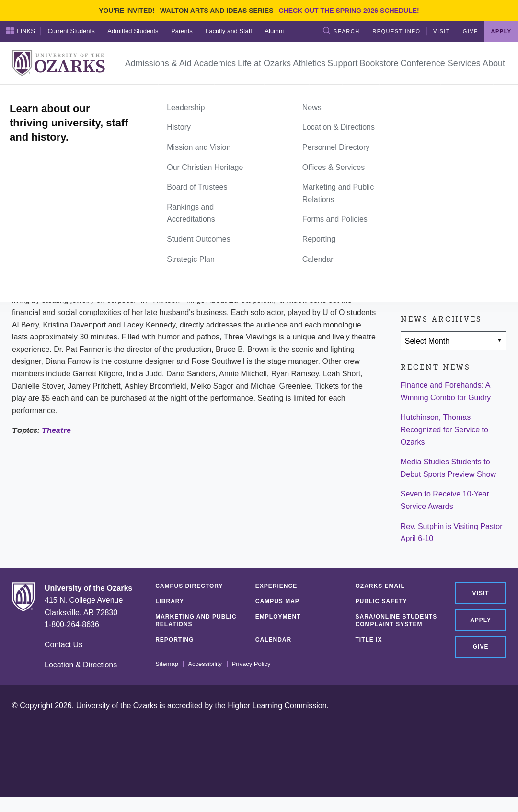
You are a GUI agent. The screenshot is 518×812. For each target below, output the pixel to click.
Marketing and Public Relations (196, 620)
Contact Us (63, 645)
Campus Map (277, 601)
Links (21, 31)
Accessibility (205, 664)
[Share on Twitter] (440, 237)
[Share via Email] (469, 237)
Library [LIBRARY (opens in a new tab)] (170, 601)
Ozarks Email (380, 586)
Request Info (396, 31)
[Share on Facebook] (413, 237)
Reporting (174, 640)
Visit (442, 31)
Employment (278, 617)
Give (471, 31)
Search (341, 31)
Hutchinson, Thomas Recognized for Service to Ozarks (444, 429)
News (48, 95)
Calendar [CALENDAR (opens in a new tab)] (273, 640)
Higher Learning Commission (277, 705)
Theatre (56, 430)
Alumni (274, 31)
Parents (182, 31)
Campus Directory (189, 586)
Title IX (369, 640)
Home (23, 95)
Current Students (71, 31)
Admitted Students (133, 31)
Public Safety (381, 601)
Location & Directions (81, 665)
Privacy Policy (251, 664)
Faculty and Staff (228, 31)
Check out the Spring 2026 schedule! (349, 11)
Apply (501, 31)
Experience (276, 586)
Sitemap (167, 664)
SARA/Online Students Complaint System (397, 620)
